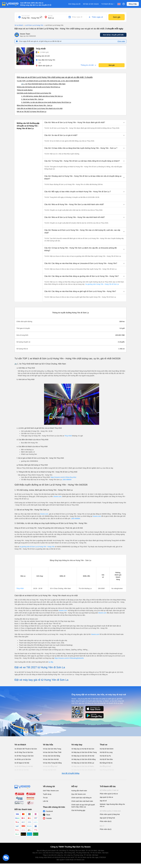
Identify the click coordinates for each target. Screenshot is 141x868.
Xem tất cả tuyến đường (70, 773)
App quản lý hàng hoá (107, 818)
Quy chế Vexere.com (79, 794)
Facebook (49, 811)
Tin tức (45, 798)
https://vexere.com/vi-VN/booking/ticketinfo (69, 658)
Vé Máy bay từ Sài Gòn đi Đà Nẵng (83, 759)
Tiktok (48, 815)
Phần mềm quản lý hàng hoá (110, 814)
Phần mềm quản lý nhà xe (109, 794)
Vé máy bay (77, 745)
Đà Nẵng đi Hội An (106, 763)
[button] (84, 122)
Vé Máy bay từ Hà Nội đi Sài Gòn (83, 749)
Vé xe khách (19, 25)
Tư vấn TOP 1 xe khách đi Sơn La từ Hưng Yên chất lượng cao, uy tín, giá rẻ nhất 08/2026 (48, 81)
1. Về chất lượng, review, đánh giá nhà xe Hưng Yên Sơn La (42, 96)
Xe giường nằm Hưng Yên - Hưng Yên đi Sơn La (102, 284)
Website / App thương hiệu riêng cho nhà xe (112, 805)
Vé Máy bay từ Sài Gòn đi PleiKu (83, 766)
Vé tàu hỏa (48, 745)
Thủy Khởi (68, 436)
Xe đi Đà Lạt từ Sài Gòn (23, 759)
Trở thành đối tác (108, 4)
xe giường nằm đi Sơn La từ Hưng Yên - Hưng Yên (37, 547)
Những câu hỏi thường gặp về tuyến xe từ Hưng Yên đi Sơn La (38, 87)
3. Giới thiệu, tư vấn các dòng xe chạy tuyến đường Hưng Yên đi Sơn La (46, 102)
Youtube (49, 818)
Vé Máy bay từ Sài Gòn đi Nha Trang (84, 752)
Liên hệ (45, 801)
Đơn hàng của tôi (74, 4)
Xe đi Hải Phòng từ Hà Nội (24, 766)
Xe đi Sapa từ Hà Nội (22, 763)
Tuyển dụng (47, 794)
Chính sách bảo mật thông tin (81, 798)
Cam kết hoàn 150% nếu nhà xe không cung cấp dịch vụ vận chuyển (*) (35, 4)
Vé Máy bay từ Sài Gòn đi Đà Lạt (83, 763)
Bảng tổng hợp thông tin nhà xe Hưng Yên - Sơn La (35, 105)
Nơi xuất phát (26, 16)
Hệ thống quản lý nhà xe (109, 790)
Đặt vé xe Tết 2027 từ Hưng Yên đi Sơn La (32, 112)
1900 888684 (67, 480)
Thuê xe (104, 745)
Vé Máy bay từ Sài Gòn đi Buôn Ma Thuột (83, 771)
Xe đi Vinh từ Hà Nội (22, 770)
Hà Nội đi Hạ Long (106, 752)
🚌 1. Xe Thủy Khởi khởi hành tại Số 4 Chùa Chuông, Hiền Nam (43, 84)
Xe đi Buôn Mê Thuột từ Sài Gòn (26, 749)
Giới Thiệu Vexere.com (51, 791)
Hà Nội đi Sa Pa (105, 756)
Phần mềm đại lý (106, 821)
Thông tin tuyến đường (25, 90)
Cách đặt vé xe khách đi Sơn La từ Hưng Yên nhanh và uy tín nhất (40, 108)
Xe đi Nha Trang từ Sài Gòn (24, 756)
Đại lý (102, 826)
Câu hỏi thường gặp (78, 810)
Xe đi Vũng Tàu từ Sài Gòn (24, 752)
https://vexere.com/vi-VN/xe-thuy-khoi (63, 477)
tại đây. (51, 662)
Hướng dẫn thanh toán (79, 791)
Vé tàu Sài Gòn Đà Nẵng (51, 756)
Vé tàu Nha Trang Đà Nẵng (52, 763)
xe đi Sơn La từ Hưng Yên (33, 25)
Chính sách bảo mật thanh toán (82, 801)
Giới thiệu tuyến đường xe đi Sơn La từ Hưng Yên (34, 93)
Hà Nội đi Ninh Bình (107, 749)
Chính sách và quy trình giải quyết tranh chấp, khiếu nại (83, 806)
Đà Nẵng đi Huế (105, 766)
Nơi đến (50, 16)
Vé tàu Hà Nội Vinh (50, 770)
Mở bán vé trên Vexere (91, 4)
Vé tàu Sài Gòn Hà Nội (51, 759)
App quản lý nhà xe (106, 797)
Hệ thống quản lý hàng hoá (110, 811)
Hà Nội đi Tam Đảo (106, 759)
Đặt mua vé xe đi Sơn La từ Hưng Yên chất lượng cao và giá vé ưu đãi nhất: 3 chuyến (55, 77)
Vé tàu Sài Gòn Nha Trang (52, 749)
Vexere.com (57, 496)
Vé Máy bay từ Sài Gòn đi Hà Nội (83, 756)
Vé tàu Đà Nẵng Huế (50, 766)
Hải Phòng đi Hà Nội (107, 770)
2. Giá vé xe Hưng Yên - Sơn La (32, 99)
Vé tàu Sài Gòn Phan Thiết (52, 752)
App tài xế (103, 801)
